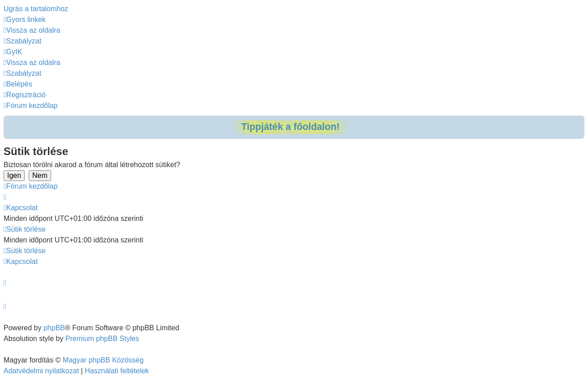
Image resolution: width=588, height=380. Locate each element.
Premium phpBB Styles (102, 339)
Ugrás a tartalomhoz (36, 9)
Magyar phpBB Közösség (103, 360)
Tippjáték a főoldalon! (290, 127)
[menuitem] (32, 30)
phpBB (54, 328)
